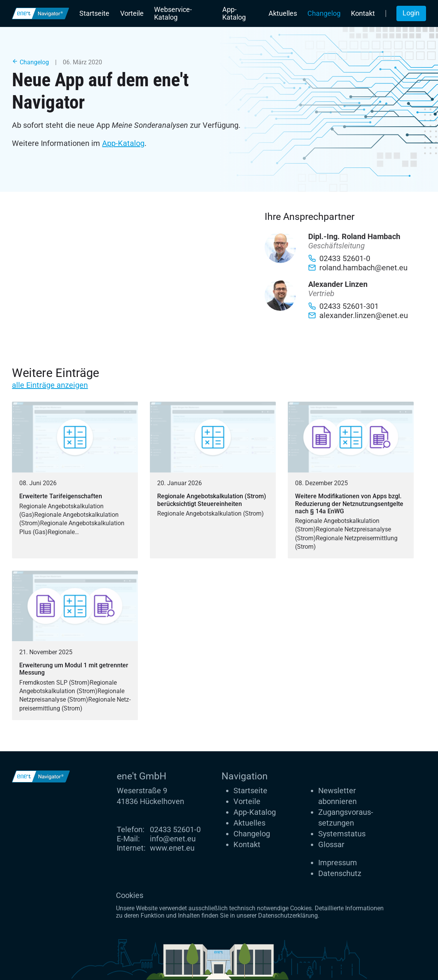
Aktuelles (283, 13)
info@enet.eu (173, 839)
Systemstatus (342, 834)
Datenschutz (340, 873)
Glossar (331, 844)
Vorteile (132, 13)
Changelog (324, 13)
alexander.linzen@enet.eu (358, 315)
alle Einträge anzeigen (50, 385)
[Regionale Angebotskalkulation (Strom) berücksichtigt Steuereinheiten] (213, 480)
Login (411, 13)
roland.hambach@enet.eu (358, 268)
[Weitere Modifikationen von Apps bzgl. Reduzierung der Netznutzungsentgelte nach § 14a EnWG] (351, 480)
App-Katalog (234, 13)
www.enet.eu (172, 848)
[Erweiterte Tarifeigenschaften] (75, 480)
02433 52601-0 (175, 829)
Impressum (338, 863)
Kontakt (363, 13)
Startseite (94, 13)
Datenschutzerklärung (288, 916)
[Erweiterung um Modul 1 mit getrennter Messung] (75, 645)
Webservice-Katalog (173, 13)
